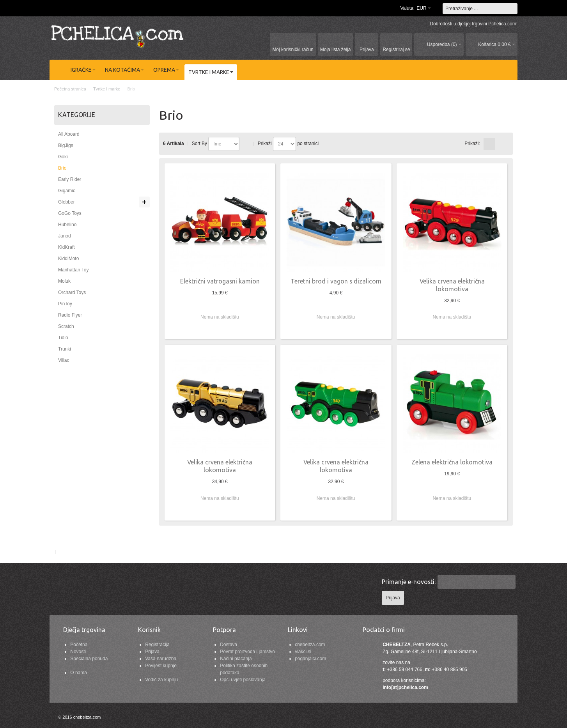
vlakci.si (303, 652)
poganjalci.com (310, 659)
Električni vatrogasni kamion (220, 281)
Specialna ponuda (89, 659)
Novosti (78, 652)
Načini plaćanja (236, 659)
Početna (79, 645)
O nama (79, 673)
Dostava (229, 645)
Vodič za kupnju (161, 680)
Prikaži (265, 143)
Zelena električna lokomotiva (452, 462)
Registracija (157, 645)
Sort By (199, 143)
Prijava (152, 652)
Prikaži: (472, 143)
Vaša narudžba (161, 659)
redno (502, 144)
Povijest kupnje (161, 666)
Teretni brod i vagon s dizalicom (336, 281)
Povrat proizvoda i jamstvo (247, 652)
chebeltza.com (310, 645)
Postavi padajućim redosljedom (247, 144)
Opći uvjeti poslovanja (243, 680)
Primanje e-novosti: (409, 582)
